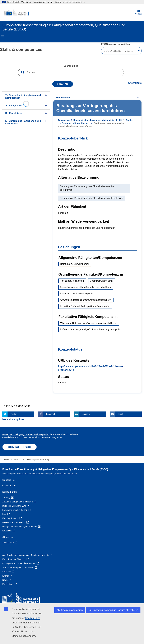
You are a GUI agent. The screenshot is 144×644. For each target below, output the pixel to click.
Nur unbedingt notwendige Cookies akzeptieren (113, 610)
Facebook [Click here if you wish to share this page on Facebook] (51, 414)
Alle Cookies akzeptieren (70, 610)
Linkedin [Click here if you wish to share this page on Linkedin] (86, 414)
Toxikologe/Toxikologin (72, 281)
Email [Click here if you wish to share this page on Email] (120, 414)
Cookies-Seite (33, 618)
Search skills (71, 66)
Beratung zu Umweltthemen (75, 123)
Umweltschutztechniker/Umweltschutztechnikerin (86, 300)
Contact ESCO (9, 486)
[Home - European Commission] (17, 12)
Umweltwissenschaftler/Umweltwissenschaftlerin (85, 287)
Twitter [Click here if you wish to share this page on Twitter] (13, 414)
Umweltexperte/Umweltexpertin (77, 294)
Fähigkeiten (64, 120)
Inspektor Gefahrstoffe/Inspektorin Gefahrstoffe (85, 306)
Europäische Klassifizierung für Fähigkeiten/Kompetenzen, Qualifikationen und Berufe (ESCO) (55, 469)
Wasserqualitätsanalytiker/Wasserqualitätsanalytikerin (88, 323)
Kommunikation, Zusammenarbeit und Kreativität (98, 120)
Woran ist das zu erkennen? (70, 2)
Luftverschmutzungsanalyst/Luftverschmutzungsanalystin (90, 329)
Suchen (63, 84)
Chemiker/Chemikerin (101, 281)
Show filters (135, 83)
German (138, 12)
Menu (3, 37)
